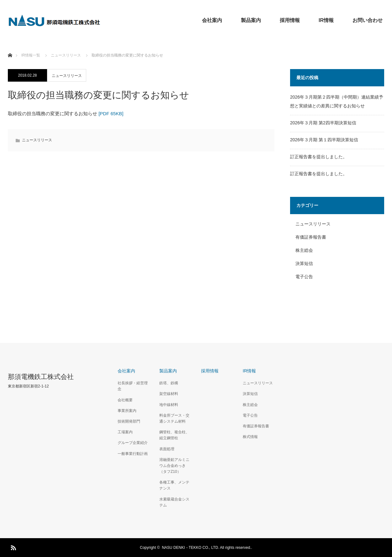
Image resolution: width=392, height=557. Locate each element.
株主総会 (304, 250)
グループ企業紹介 (133, 443)
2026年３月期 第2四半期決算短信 (323, 123)
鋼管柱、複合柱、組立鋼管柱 (174, 435)
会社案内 (212, 20)
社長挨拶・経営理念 (133, 386)
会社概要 (125, 400)
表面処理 (167, 449)
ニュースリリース (67, 76)
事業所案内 (127, 411)
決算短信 (304, 263)
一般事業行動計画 (133, 454)
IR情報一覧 (31, 55)
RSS (13, 547)
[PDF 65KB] (111, 114)
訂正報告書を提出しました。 (319, 157)
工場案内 (125, 432)
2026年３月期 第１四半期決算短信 (324, 140)
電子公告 (304, 277)
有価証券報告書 (311, 237)
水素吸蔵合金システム (174, 502)
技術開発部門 (129, 421)
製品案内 (251, 20)
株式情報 (250, 437)
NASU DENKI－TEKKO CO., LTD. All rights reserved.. (207, 548)
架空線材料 (169, 394)
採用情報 (290, 20)
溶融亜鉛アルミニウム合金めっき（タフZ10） (174, 466)
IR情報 (326, 20)
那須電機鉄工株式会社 (41, 377)
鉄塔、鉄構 (169, 383)
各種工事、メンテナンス (174, 485)
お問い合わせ (368, 20)
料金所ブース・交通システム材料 (174, 418)
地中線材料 (169, 405)
